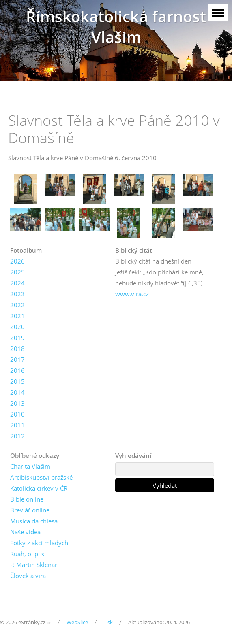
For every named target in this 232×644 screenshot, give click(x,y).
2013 (17, 403)
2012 (17, 436)
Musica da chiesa (34, 521)
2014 (17, 392)
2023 (17, 294)
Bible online (27, 499)
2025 (17, 272)
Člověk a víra (28, 576)
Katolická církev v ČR (39, 488)
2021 (17, 316)
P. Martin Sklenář (34, 565)
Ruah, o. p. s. (28, 554)
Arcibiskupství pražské (41, 477)
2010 (17, 414)
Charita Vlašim (30, 466)
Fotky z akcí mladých (39, 543)
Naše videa (25, 532)
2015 (17, 381)
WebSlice (77, 622)
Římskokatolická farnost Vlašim (116, 27)
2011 (17, 425)
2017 (17, 359)
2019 (17, 338)
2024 (17, 283)
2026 (17, 261)
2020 (17, 327)
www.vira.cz (132, 294)
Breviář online (30, 510)
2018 (17, 349)
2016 (17, 370)
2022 (17, 305)
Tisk (108, 622)
